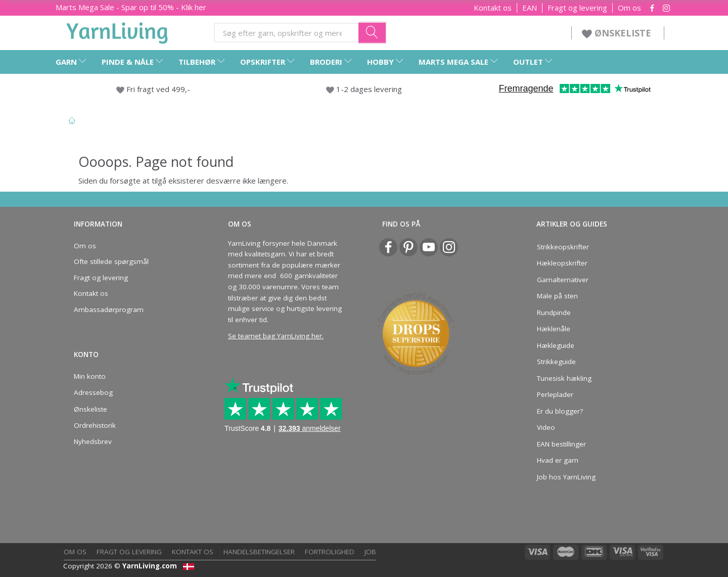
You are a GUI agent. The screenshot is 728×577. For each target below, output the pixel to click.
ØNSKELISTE (618, 33)
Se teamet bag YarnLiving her (275, 336)
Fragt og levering (577, 8)
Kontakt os (493, 8)
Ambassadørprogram (109, 309)
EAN (530, 8)
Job (370, 552)
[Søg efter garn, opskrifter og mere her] (373, 32)
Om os (629, 8)
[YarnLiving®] (117, 31)
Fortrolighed (330, 552)
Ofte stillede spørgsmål (111, 261)
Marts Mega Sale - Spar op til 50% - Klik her (131, 7)
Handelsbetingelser (259, 552)
